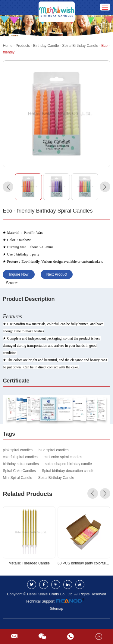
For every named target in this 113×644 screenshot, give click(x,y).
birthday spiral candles (21, 464)
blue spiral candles (53, 450)
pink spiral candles (18, 450)
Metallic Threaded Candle (29, 563)
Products (23, 46)
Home (8, 46)
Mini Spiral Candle (17, 478)
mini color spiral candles (63, 457)
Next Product (57, 274)
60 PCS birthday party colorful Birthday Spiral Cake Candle (84, 563)
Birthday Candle (46, 46)
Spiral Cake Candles (19, 471)
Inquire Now (19, 274)
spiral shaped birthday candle (68, 464)
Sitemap (56, 609)
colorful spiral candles (20, 457)
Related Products (27, 494)
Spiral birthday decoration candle (68, 471)
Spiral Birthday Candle (80, 46)
